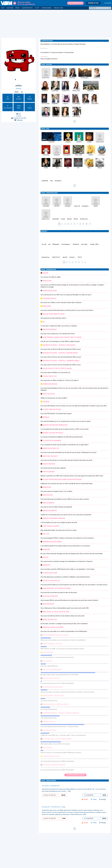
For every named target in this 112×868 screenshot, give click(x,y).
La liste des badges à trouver (75, 762)
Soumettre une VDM (75, 3)
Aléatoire (10, 8)
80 (22, 92)
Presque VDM (58, 8)
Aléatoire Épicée (27, 8)
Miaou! (17, 92)
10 (87, 211)
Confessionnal (46, 8)
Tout (3, 8)
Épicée (17, 8)
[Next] (90, 211)
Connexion (108, 3)
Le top (37, 8)
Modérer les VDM (93, 3)
